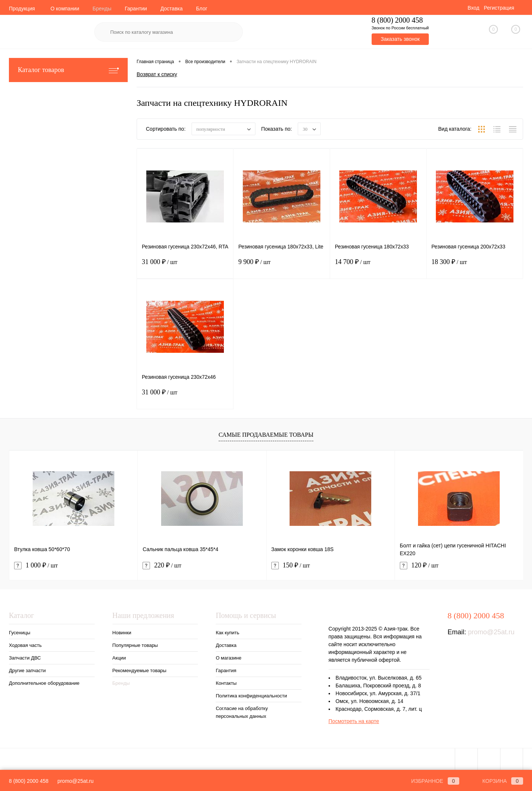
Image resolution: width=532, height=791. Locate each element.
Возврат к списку (157, 74)
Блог (202, 9)
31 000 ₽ (185, 268)
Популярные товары (135, 645)
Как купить (227, 633)
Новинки (122, 633)
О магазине (229, 658)
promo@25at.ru (491, 632)
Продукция (22, 9)
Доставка (172, 9)
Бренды (102, 9)
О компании (65, 9)
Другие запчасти (27, 670)
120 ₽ (419, 565)
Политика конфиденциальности (251, 696)
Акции (119, 658)
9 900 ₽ (282, 268)
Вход (473, 8)
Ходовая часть (25, 645)
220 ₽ (162, 565)
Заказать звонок (400, 39)
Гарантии (136, 9)
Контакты (226, 683)
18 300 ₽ (475, 268)
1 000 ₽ (36, 565)
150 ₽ (291, 565)
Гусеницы (19, 633)
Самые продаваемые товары (266, 435)
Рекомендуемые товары (140, 670)
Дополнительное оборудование (44, 683)
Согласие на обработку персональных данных (242, 712)
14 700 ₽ (378, 268)
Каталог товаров (68, 70)
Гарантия (226, 670)
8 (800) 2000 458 (29, 781)
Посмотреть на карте (354, 721)
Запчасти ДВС (25, 658)
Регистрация (499, 8)
